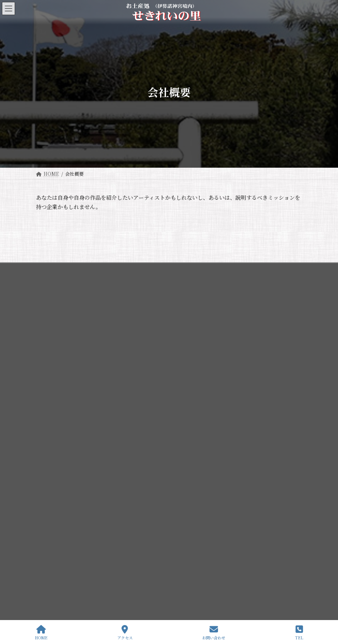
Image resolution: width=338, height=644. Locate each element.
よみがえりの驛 (57, 538)
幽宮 (50, 471)
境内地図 (54, 485)
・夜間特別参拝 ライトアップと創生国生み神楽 (90, 565)
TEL (299, 633)
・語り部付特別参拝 (61, 551)
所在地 (52, 511)
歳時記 (52, 498)
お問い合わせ (214, 633)
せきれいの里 (54, 525)
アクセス (125, 633)
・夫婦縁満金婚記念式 (64, 579)
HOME (41, 633)
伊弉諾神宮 (52, 444)
